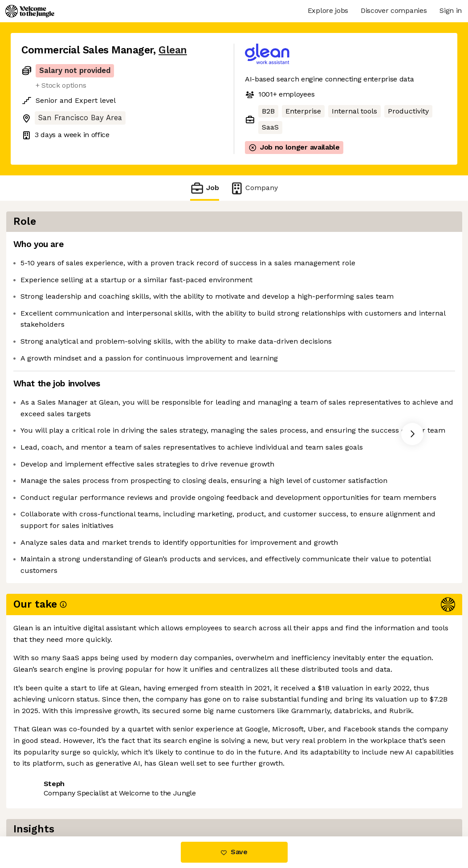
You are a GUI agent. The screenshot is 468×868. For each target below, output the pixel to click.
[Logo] (30, 11)
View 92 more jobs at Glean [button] (131, 799)
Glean (173, 50)
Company (254, 188)
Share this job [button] (46, 799)
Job (204, 188)
